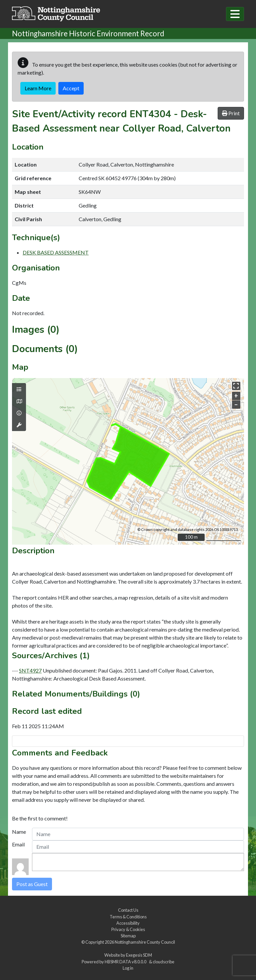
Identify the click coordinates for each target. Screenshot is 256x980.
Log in (128, 968)
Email (18, 844)
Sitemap (128, 936)
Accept (71, 88)
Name (19, 832)
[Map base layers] (19, 401)
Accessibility (128, 923)
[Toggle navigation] (235, 14)
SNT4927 (30, 670)
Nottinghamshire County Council (145, 942)
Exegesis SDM (139, 955)
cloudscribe (163, 962)
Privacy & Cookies (128, 929)
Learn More (38, 88)
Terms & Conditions (128, 917)
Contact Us (128, 910)
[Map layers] (19, 389)
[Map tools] (19, 425)
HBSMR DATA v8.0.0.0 (126, 962)
